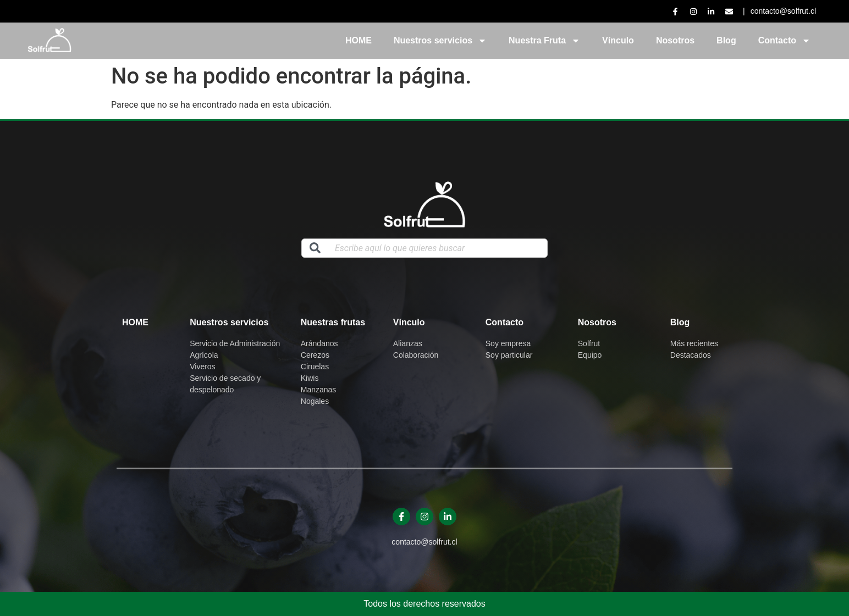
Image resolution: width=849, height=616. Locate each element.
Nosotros (675, 40)
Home (135, 322)
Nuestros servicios (440, 41)
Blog (726, 40)
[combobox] (424, 248)
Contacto (784, 41)
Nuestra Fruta (544, 41)
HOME (359, 40)
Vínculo (618, 40)
